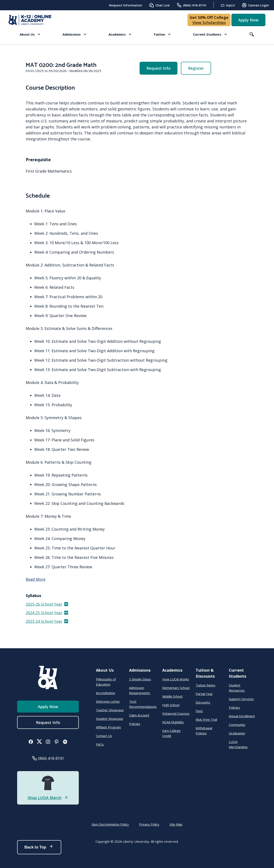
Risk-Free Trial (206, 719)
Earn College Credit (171, 733)
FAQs (100, 744)
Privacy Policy (149, 824)
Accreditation (106, 693)
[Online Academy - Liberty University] (30, 20)
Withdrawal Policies (204, 731)
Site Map (176, 824)
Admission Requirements (140, 690)
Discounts (203, 702)
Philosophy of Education (106, 682)
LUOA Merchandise (238, 744)
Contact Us (104, 736)
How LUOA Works (176, 679)
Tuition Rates (205, 685)
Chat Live (159, 5)
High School (171, 705)
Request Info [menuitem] (159, 68)
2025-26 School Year (47, 604)
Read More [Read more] (36, 579)
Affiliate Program (108, 727)
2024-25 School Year (47, 613)
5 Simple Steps (140, 679)
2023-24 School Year (47, 621)
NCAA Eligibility (173, 722)
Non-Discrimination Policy (110, 824)
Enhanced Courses (176, 713)
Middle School (172, 696)
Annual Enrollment (242, 716)
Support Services (241, 699)
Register (196, 68)
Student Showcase (109, 719)
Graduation (237, 733)
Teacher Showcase (110, 710)
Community (237, 725)
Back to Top (39, 847)
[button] (30, 34)
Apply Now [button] (248, 20)
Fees (199, 711)
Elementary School (176, 688)
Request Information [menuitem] (126, 5)
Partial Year (204, 694)
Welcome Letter (108, 701)
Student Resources (237, 688)
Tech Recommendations (143, 704)
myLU (228, 5)
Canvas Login (255, 5)
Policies (135, 724)
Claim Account (139, 715)
